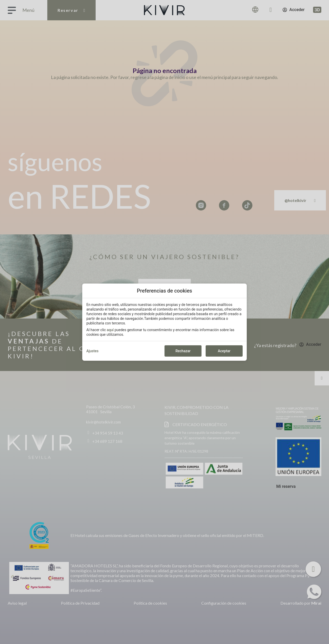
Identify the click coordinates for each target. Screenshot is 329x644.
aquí (110, 330)
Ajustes (92, 351)
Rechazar (183, 351)
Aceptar (224, 351)
